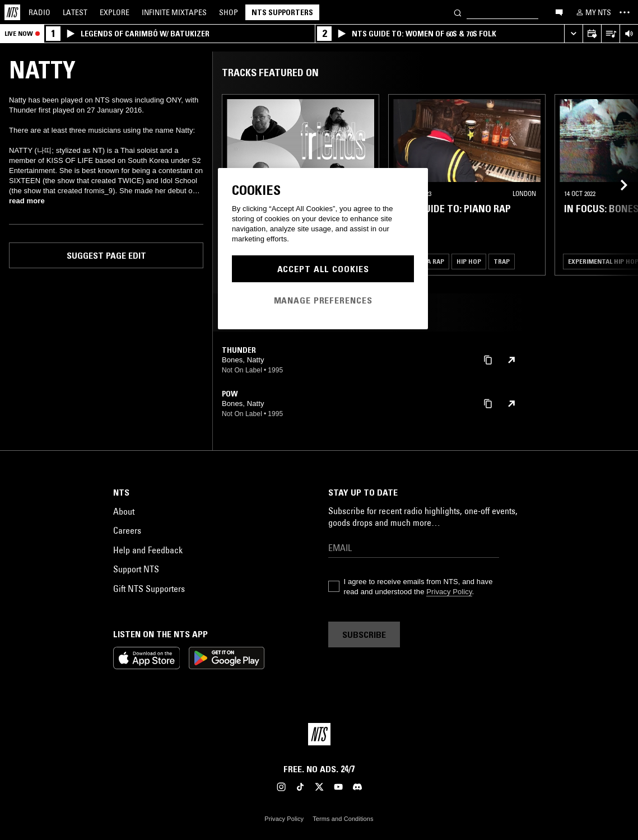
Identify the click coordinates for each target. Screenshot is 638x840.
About (124, 511)
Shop (229, 12)
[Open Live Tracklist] (610, 34)
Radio (39, 12)
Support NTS (136, 569)
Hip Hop (469, 261)
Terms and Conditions (343, 819)
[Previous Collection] (617, 185)
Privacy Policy (449, 592)
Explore (115, 12)
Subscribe (364, 634)
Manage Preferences (323, 300)
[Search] (458, 12)
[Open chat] (559, 12)
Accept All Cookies (323, 269)
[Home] (12, 12)
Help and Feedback (148, 550)
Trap (502, 261)
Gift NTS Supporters (149, 589)
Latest (75, 12)
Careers (127, 530)
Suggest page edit (106, 255)
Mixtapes (174, 12)
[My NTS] (593, 12)
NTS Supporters (282, 12)
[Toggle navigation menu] (625, 12)
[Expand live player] (573, 34)
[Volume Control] (629, 34)
